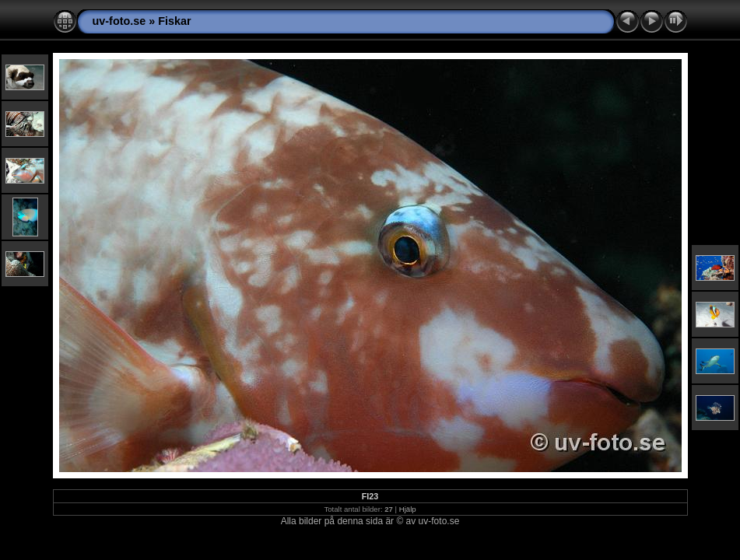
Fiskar (174, 21)
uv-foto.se (119, 21)
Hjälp (408, 509)
